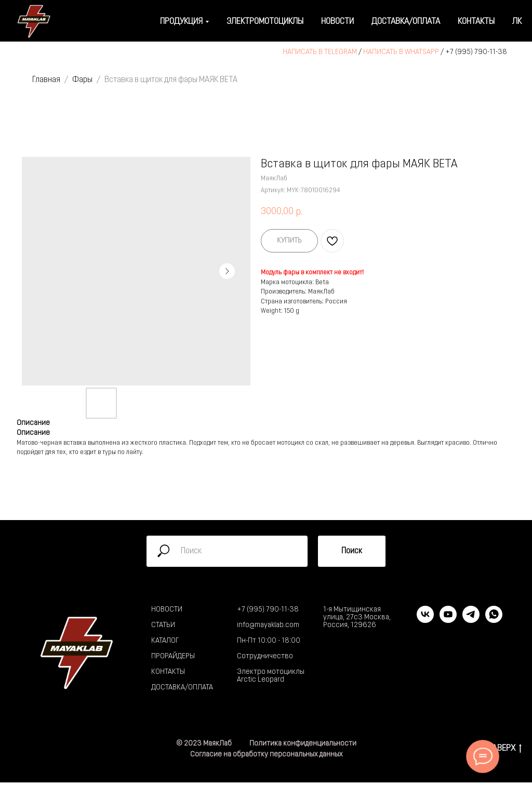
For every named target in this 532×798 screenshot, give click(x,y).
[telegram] (471, 620)
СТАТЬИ (163, 625)
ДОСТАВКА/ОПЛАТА (182, 688)
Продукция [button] (181, 22)
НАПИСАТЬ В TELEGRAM (320, 52)
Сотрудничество (265, 656)
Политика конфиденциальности (303, 744)
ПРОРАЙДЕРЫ (173, 656)
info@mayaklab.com (268, 625)
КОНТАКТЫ (168, 672)
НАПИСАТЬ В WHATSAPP (401, 52)
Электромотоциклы (265, 22)
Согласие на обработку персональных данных (266, 755)
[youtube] (448, 620)
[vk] (425, 620)
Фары (82, 80)
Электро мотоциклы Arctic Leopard (271, 676)
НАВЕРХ (504, 749)
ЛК (517, 22)
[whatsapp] (494, 620)
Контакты (476, 22)
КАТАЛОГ (165, 641)
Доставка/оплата (406, 22)
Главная (46, 80)
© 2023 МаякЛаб (204, 744)
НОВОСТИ (167, 610)
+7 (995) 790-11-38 (476, 52)
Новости (337, 22)
